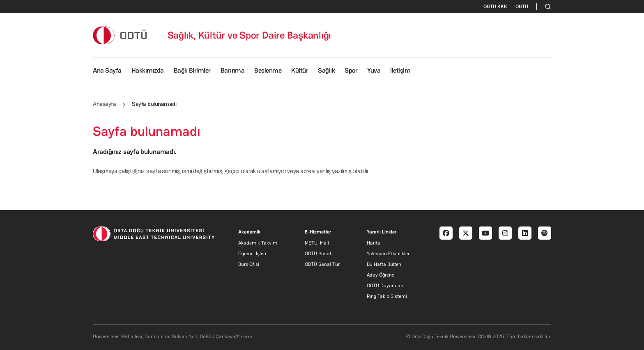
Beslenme (268, 70)
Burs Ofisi (249, 264)
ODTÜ (522, 7)
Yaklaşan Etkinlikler (388, 254)
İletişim (400, 70)
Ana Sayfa (107, 70)
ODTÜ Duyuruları (385, 286)
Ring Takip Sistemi (387, 296)
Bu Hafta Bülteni (385, 264)
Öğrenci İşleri (252, 254)
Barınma (233, 70)
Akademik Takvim (258, 243)
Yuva (374, 70)
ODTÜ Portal (318, 254)
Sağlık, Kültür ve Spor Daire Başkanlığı (250, 35)
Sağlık (326, 70)
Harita (374, 243)
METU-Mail (317, 243)
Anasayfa (104, 104)
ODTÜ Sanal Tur (322, 264)
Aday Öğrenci (381, 275)
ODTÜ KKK (495, 7)
